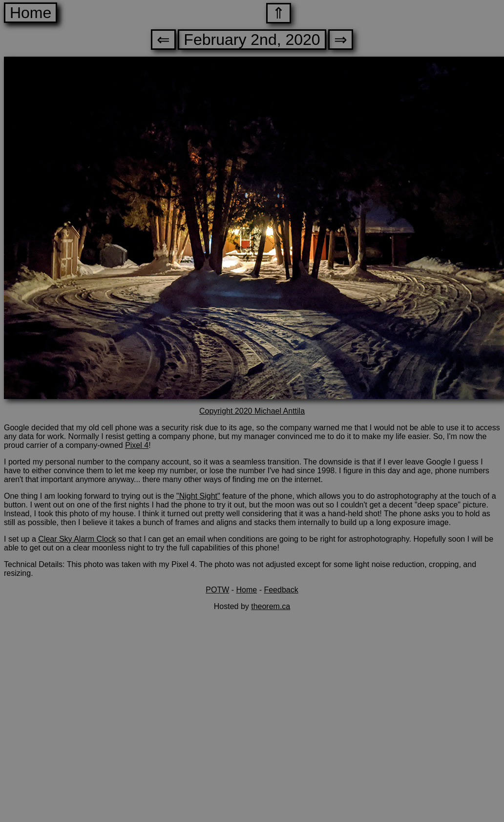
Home (31, 13)
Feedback (281, 590)
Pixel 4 (137, 445)
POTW (217, 590)
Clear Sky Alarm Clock (77, 539)
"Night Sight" (198, 496)
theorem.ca (271, 606)
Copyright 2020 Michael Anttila (252, 411)
